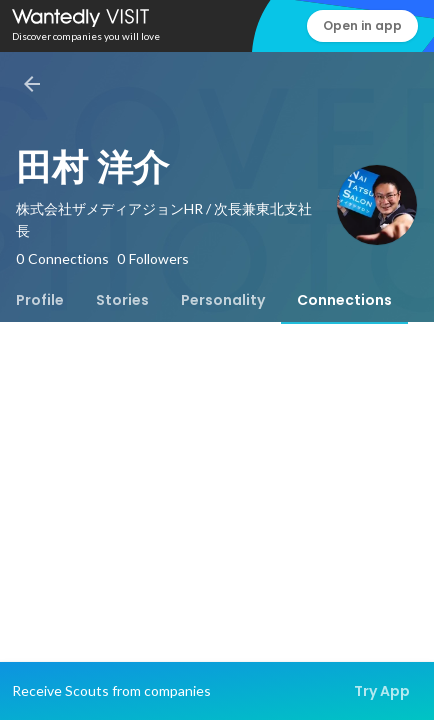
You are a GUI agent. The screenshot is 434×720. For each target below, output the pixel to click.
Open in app (362, 25)
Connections (344, 300)
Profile (40, 300)
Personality (223, 300)
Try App (382, 691)
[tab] (40, 300)
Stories (122, 300)
